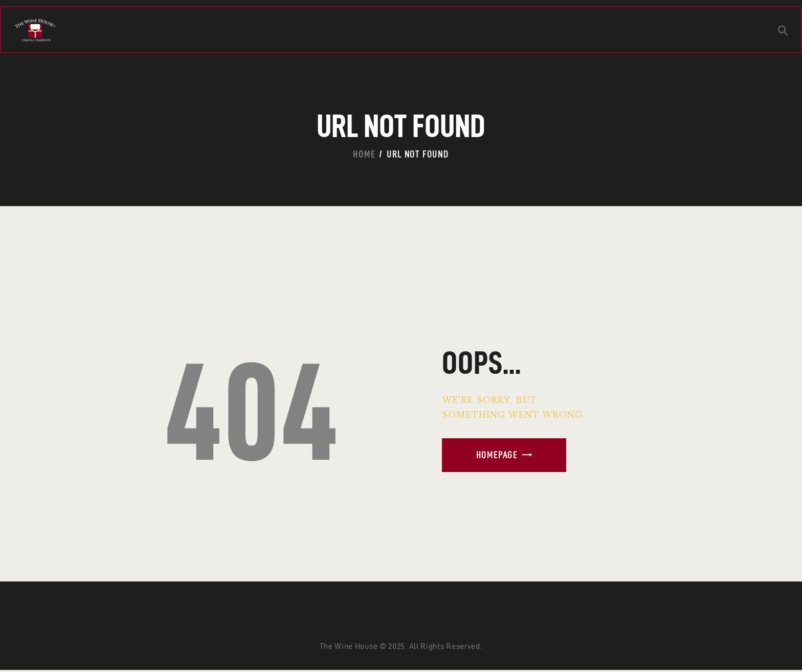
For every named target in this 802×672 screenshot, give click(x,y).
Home (364, 154)
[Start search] (783, 31)
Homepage (497, 455)
